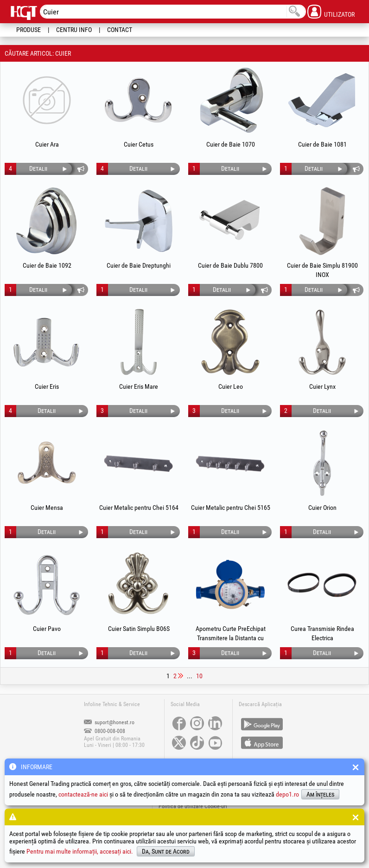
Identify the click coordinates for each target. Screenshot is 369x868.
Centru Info (74, 30)
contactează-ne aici (83, 794)
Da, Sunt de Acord (166, 851)
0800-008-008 (105, 731)
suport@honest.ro (109, 722)
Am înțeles (320, 794)
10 (199, 676)
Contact (120, 30)
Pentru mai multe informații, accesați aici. (80, 851)
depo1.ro (287, 794)
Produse (29, 30)
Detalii (38, 168)
